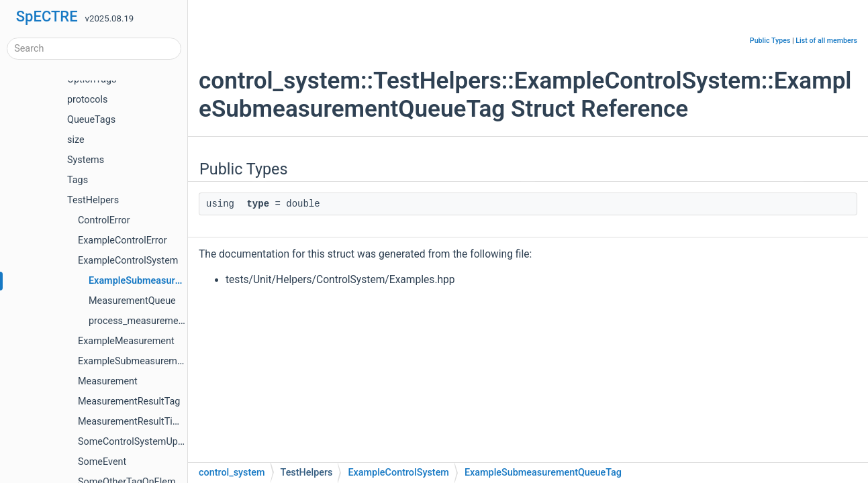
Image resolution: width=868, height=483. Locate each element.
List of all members (826, 41)
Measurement (108, 381)
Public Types (770, 41)
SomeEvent (102, 462)
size (76, 140)
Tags (78, 180)
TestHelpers (93, 200)
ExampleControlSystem (128, 261)
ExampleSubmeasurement (134, 361)
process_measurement (138, 321)
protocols (87, 100)
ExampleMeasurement (126, 341)
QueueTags (91, 120)
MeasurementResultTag (129, 401)
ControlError (104, 220)
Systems (86, 160)
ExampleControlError (123, 240)
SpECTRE (47, 16)
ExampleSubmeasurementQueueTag (167, 281)
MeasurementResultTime (132, 422)
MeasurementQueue (132, 301)
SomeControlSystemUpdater (139, 442)
